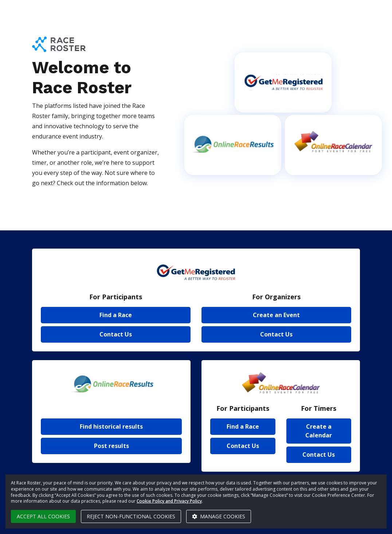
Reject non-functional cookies (131, 516)
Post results (111, 446)
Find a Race (116, 315)
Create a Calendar (319, 431)
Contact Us (116, 334)
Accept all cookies (43, 516)
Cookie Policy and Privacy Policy (169, 501)
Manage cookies (219, 516)
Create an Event (276, 315)
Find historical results (111, 426)
